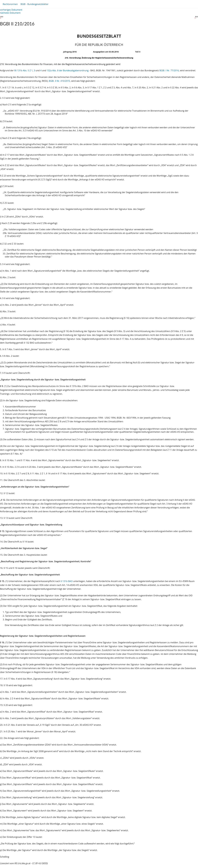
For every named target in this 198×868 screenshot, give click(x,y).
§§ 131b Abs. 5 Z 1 (24, 70)
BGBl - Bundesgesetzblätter (34, 4)
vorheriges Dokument (11, 10)
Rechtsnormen (10, 4)
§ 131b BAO (67, 581)
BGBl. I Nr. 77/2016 (169, 70)
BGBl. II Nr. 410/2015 (59, 81)
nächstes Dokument (10, 13)
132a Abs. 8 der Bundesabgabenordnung (68, 70)
